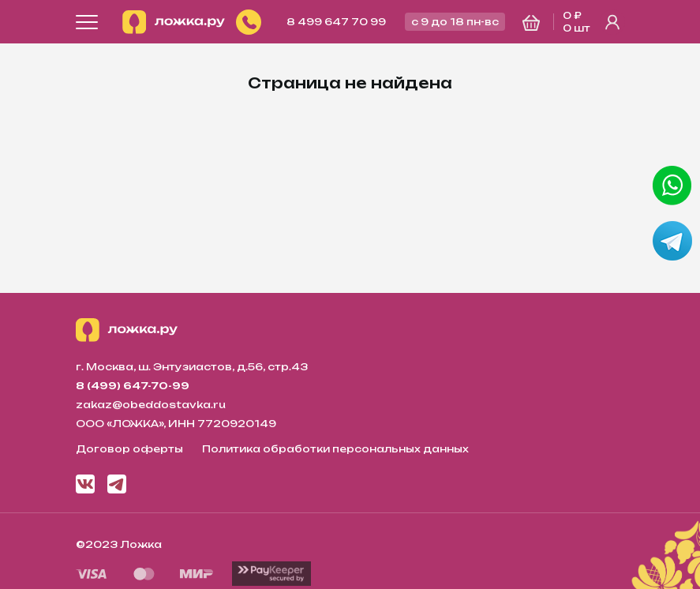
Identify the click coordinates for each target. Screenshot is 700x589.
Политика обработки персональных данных (335, 449)
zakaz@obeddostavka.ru (151, 405)
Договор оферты (129, 449)
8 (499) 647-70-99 (133, 386)
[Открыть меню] (87, 22)
